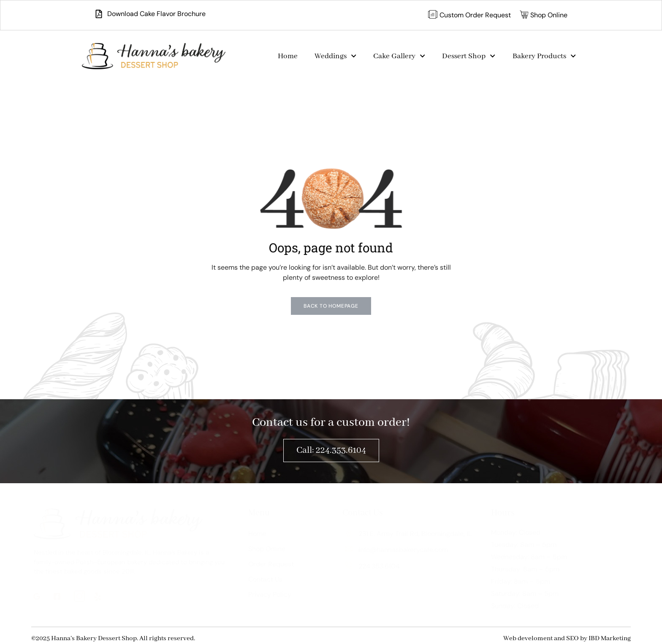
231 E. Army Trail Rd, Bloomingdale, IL (408, 534)
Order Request (271, 564)
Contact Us (265, 579)
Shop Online (267, 549)
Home (288, 56)
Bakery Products (544, 56)
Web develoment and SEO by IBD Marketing (567, 639)
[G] (40, 598)
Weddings (335, 56)
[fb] (60, 598)
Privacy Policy (270, 594)
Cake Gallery (399, 56)
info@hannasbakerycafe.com (396, 550)
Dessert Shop (469, 56)
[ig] (80, 597)
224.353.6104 (372, 566)
